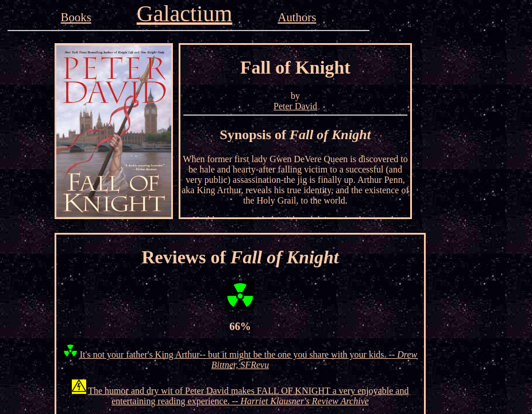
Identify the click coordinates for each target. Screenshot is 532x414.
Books (76, 17)
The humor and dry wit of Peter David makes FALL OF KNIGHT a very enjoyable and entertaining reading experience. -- (248, 396)
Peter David (295, 106)
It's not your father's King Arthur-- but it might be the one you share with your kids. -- (248, 360)
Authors (297, 17)
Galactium (185, 14)
